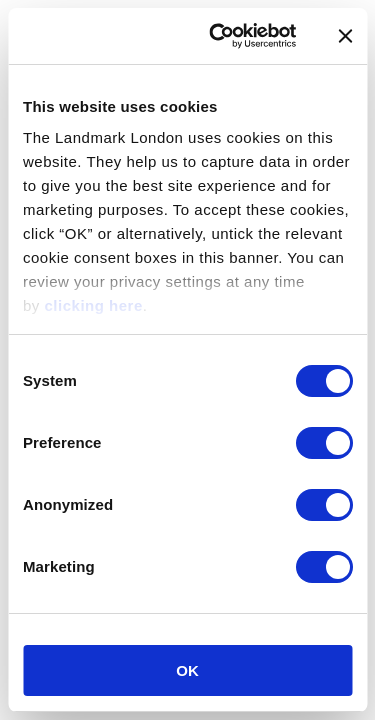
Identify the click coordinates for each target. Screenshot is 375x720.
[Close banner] (345, 36)
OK (187, 670)
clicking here (94, 305)
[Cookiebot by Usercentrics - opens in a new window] (219, 36)
